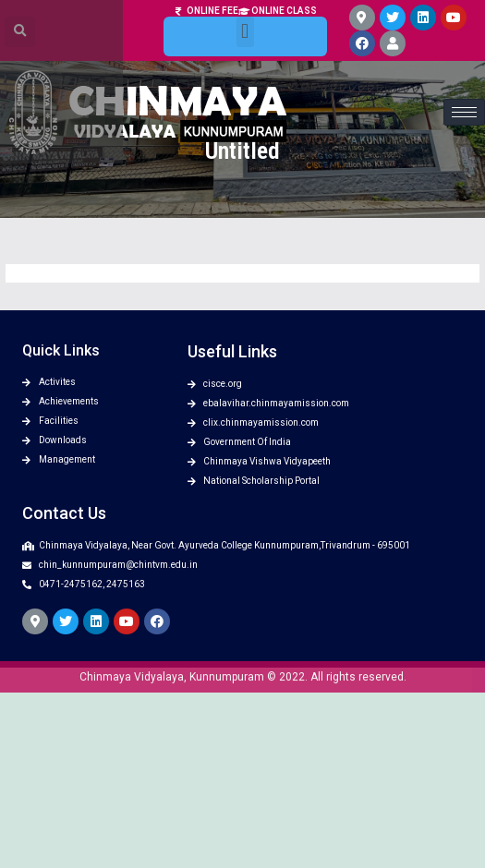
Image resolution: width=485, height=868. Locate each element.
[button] (245, 23)
